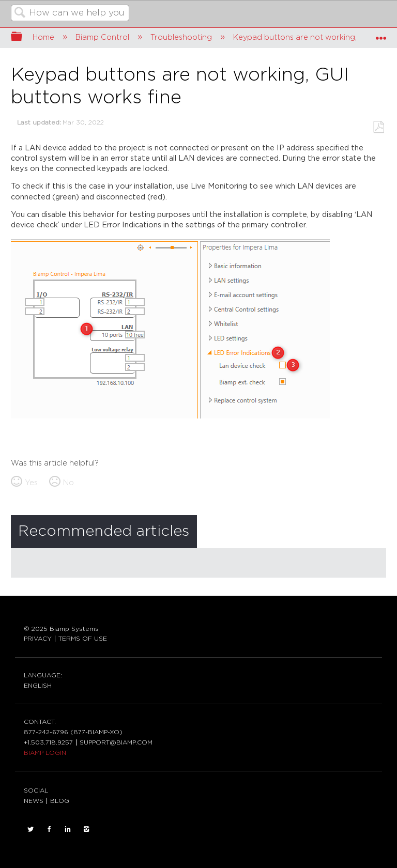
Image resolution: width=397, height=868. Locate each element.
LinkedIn (68, 829)
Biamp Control (103, 37)
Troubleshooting (182, 37)
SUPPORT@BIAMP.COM (116, 742)
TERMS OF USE (83, 639)
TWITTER (30, 829)
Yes (31, 483)
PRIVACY (38, 639)
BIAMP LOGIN (45, 753)
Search (20, 14)
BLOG (60, 801)
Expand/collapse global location (381, 34)
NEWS (34, 801)
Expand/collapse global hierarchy (23, 37)
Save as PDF (378, 127)
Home (44, 37)
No (68, 483)
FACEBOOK (49, 829)
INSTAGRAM (86, 829)
